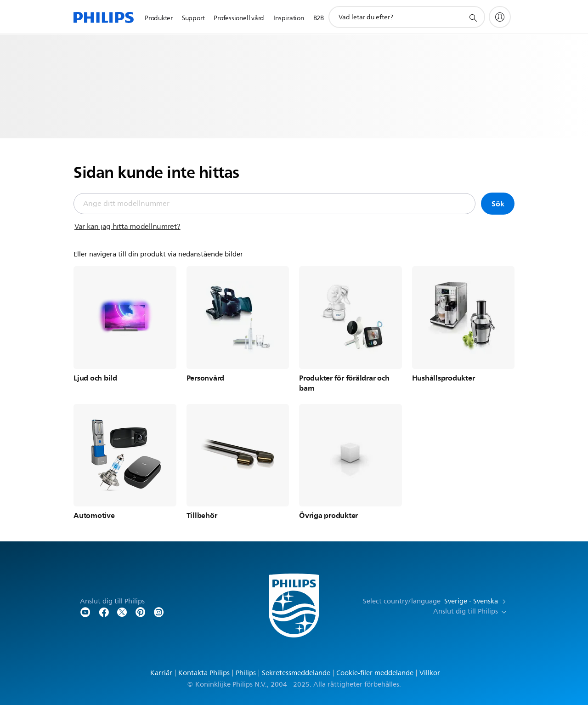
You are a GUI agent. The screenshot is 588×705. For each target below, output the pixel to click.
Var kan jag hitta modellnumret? (127, 227)
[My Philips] (500, 17)
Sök (498, 204)
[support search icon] (473, 17)
